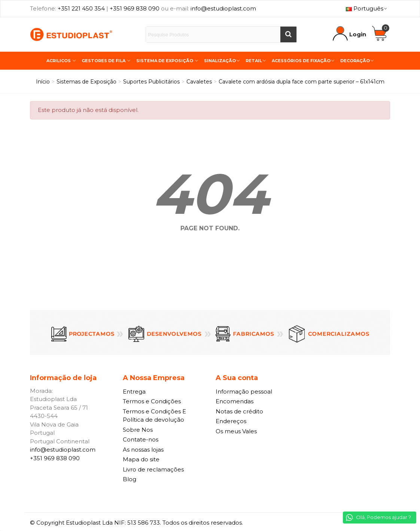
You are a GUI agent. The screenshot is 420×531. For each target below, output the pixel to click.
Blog (130, 479)
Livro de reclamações (153, 469)
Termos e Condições (152, 401)
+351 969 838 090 (135, 8)
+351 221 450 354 (81, 8)
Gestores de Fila (104, 61)
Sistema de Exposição (165, 61)
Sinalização (220, 61)
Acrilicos (59, 61)
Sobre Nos (138, 430)
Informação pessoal (244, 392)
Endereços (231, 421)
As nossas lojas (143, 450)
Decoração (355, 61)
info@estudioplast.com (223, 8)
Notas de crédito (239, 411)
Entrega (134, 392)
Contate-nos (141, 439)
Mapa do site (141, 459)
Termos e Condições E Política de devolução (154, 416)
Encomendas (235, 401)
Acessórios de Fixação (301, 61)
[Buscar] (288, 34)
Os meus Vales (236, 431)
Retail (254, 61)
